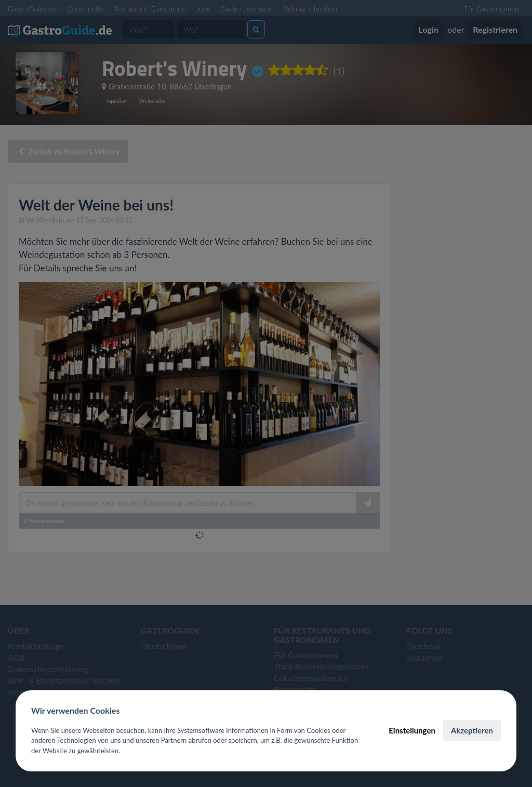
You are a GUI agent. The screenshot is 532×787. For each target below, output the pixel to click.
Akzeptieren (472, 730)
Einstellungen (412, 730)
